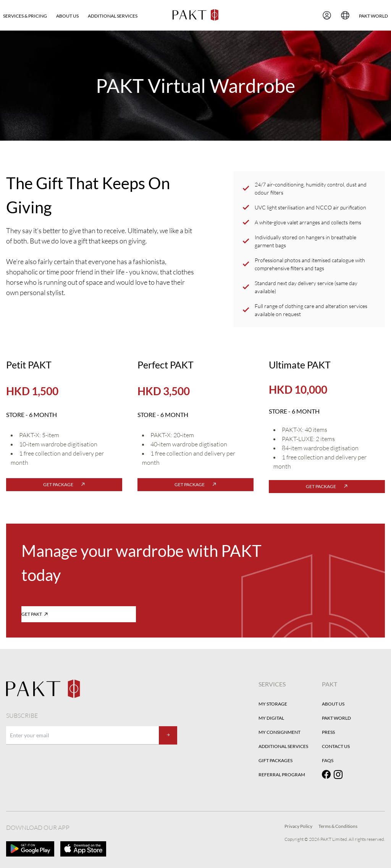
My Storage (273, 704)
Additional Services (113, 16)
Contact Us (336, 746)
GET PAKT (35, 614)
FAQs (328, 760)
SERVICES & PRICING (25, 16)
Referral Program (282, 775)
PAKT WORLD (373, 16)
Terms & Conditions (338, 826)
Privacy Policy (298, 826)
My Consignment (280, 732)
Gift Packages (275, 760)
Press (328, 732)
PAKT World (336, 718)
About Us (67, 16)
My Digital (271, 718)
